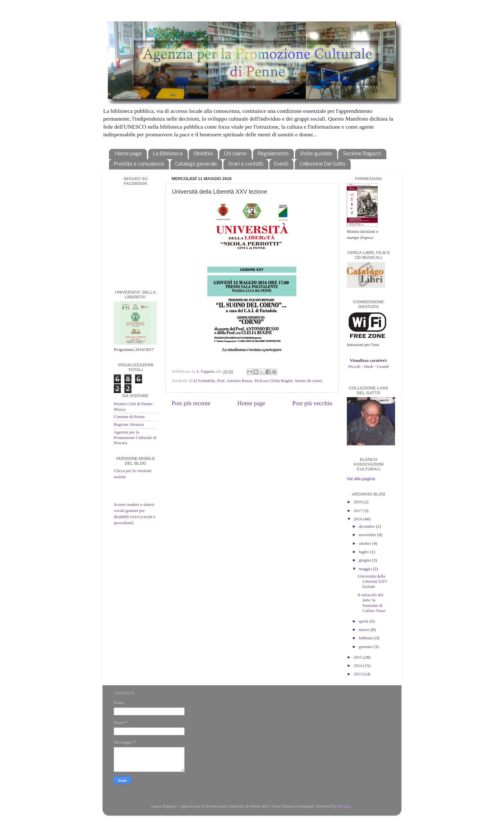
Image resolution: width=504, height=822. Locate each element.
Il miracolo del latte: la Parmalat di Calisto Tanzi (372, 603)
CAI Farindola (202, 381)
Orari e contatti (246, 164)
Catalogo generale (196, 164)
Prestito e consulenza (139, 164)
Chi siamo (235, 154)
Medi (369, 366)
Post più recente (191, 403)
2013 (358, 674)
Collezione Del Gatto (323, 164)
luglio (364, 552)
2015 (358, 657)
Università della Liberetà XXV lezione (373, 581)
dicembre (367, 526)
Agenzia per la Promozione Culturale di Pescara (135, 437)
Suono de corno (309, 381)
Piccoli (355, 366)
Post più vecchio (312, 403)
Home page (128, 154)
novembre (368, 535)
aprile (364, 621)
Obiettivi (203, 154)
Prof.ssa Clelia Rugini (274, 381)
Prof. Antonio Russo (235, 381)
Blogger (345, 806)
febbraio (366, 638)
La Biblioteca (168, 154)
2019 (358, 502)
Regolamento (273, 154)
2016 (358, 519)
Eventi (281, 164)
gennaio (366, 647)
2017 (358, 511)
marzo (365, 630)
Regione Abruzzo (129, 424)
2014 (358, 666)
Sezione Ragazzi (362, 154)
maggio (366, 569)
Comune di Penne (129, 417)
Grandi (383, 366)
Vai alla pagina (361, 479)
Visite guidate (316, 154)
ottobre (365, 543)
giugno (365, 560)
